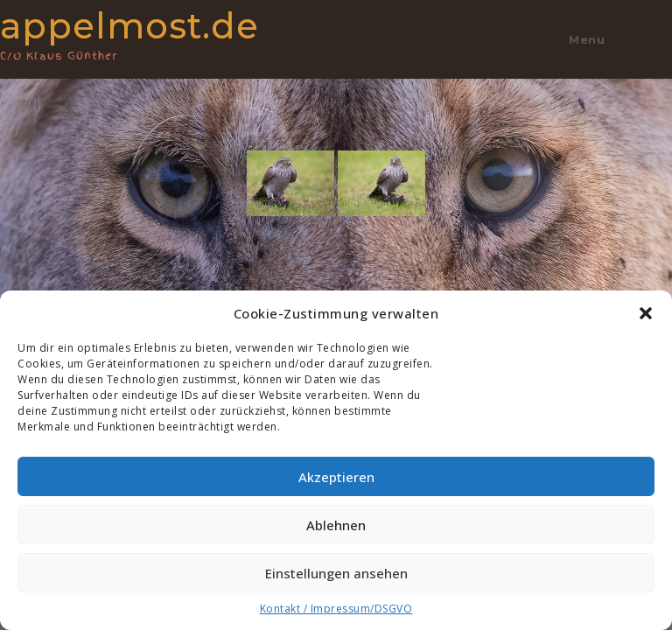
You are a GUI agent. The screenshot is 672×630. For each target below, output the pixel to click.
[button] (646, 313)
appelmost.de (151, 33)
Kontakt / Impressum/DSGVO (336, 609)
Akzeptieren (336, 477)
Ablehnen (336, 525)
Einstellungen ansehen (336, 573)
